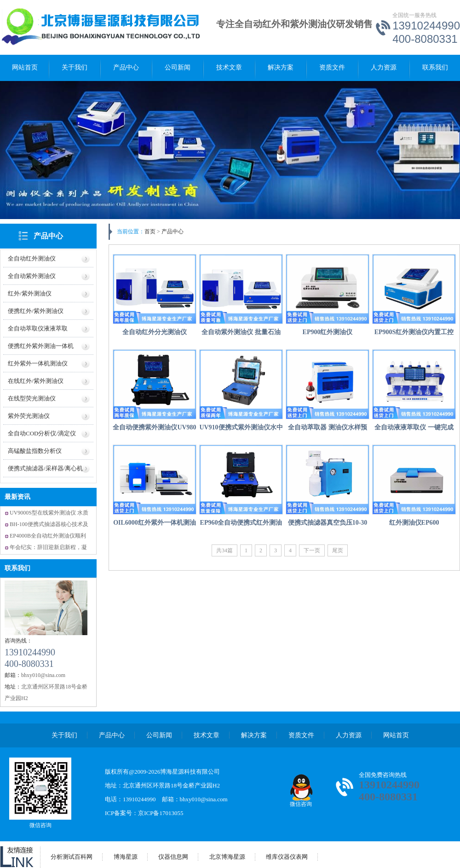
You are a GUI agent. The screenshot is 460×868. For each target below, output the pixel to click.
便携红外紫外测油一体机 (41, 346)
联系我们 (435, 67)
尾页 (338, 550)
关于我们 (75, 67)
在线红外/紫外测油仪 (36, 381)
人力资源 (384, 67)
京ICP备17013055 (161, 813)
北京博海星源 (227, 857)
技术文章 (229, 67)
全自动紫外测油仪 (32, 276)
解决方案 (281, 67)
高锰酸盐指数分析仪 (35, 451)
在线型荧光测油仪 (32, 398)
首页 (150, 231)
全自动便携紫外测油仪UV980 (154, 427)
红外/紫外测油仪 (30, 293)
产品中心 (126, 67)
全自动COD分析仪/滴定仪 (42, 433)
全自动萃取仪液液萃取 (38, 328)
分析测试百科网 (72, 857)
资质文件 (332, 67)
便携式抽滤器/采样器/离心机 (45, 468)
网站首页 (25, 67)
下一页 (312, 550)
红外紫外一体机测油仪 (38, 363)
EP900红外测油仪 (328, 332)
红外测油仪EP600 (414, 523)
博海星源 (126, 857)
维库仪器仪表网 (287, 857)
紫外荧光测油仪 (29, 416)
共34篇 (224, 550)
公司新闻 (178, 67)
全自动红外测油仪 (32, 258)
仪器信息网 (173, 857)
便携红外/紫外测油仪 (36, 311)
